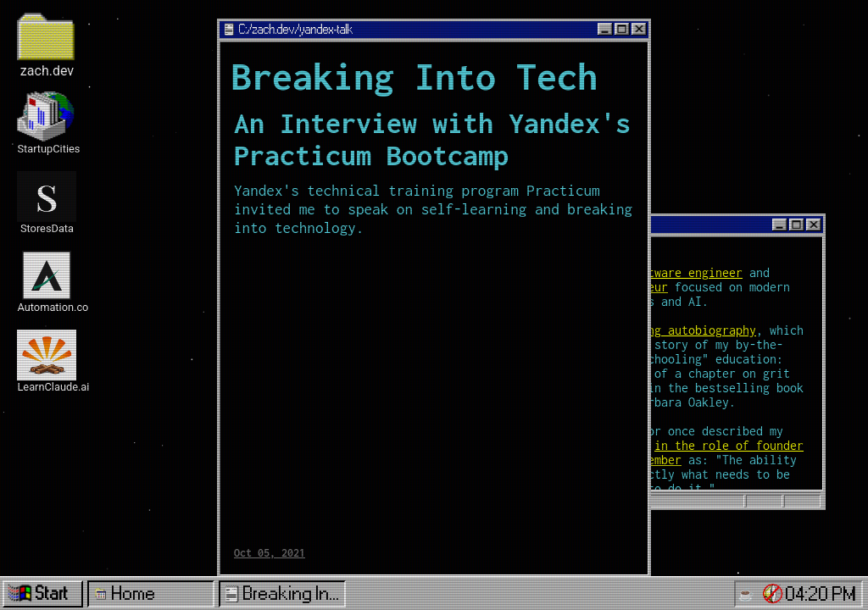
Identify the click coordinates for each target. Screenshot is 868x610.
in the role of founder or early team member (675, 452)
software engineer (685, 272)
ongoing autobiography (685, 330)
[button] (773, 594)
